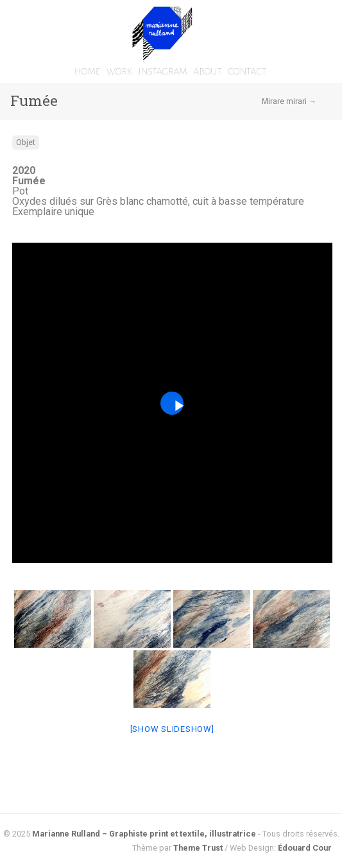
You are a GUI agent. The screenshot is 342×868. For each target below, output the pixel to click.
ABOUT (207, 71)
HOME (87, 71)
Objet (26, 143)
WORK (119, 71)
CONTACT (247, 71)
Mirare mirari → (289, 101)
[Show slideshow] (172, 729)
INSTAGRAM (163, 71)
